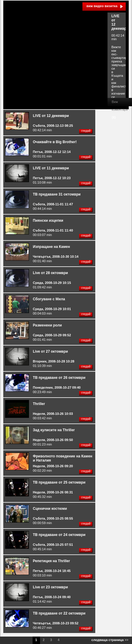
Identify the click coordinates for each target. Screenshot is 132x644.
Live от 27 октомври (50, 351)
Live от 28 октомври (50, 273)
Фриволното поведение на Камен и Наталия (63, 458)
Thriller (39, 404)
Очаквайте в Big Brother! (55, 142)
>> (110, 640)
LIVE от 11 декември (51, 168)
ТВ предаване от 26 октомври (59, 378)
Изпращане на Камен (51, 247)
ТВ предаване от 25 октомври (59, 482)
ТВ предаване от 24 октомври (59, 535)
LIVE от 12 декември (51, 116)
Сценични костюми (50, 509)
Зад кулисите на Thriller (54, 430)
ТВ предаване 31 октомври (57, 194)
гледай (86, 131)
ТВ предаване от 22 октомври (59, 613)
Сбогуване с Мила (49, 299)
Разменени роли (47, 325)
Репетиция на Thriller (51, 561)
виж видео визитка (102, 6)
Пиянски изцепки (48, 221)
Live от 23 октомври (50, 587)
